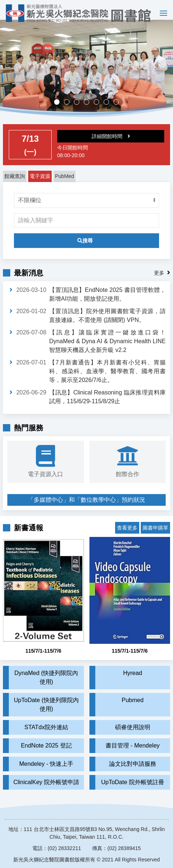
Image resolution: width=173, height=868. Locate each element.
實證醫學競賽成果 (109, 109)
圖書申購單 (155, 529)
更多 (159, 279)
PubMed (65, 183)
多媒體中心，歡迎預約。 (89, 109)
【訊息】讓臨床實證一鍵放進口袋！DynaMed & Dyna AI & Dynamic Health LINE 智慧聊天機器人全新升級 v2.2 (107, 348)
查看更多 (127, 529)
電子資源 (40, 183)
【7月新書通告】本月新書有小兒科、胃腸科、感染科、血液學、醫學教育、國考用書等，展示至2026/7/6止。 (107, 378)
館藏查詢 (15, 183)
